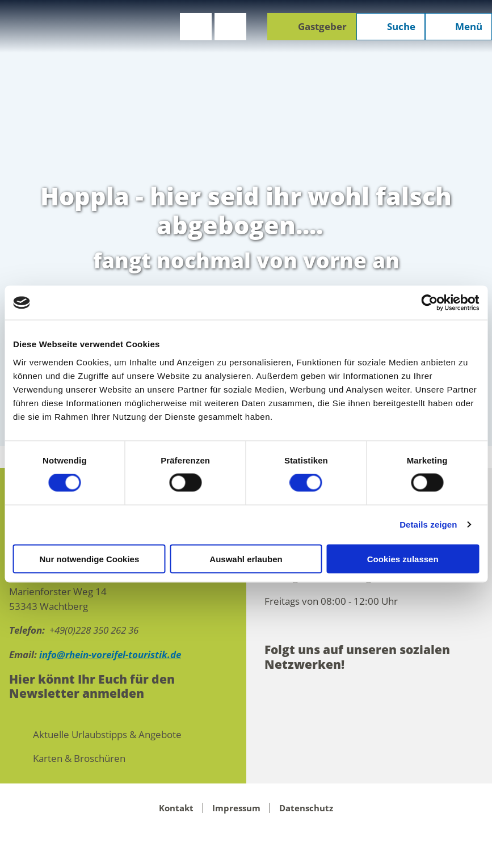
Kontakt (176, 808)
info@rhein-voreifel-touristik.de (110, 654)
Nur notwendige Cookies (89, 559)
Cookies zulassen (403, 559)
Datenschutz (306, 808)
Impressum (236, 808)
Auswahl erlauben (246, 559)
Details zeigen (428, 524)
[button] (196, 27)
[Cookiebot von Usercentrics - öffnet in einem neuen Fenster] (429, 303)
